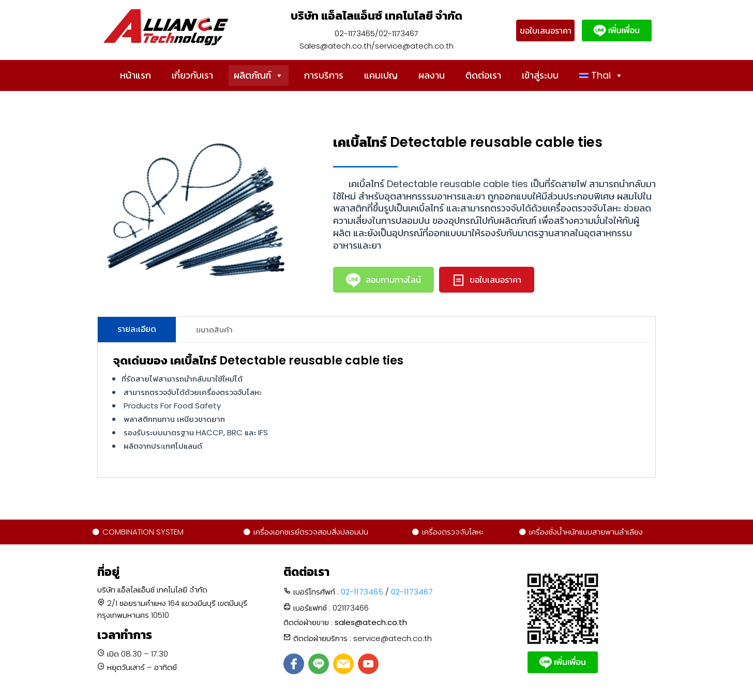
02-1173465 (362, 592)
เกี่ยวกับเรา (192, 75)
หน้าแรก (135, 75)
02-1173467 (412, 592)
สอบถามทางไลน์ (383, 280)
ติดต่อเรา (483, 75)
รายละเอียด (137, 329)
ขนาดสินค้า (214, 330)
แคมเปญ (381, 75)
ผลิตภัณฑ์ (259, 75)
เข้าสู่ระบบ (540, 75)
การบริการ (324, 75)
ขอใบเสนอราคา (546, 31)
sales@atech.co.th (371, 622)
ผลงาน (432, 75)
